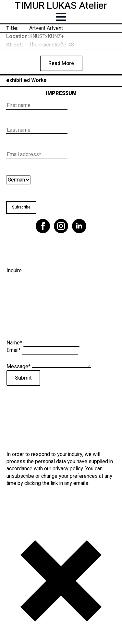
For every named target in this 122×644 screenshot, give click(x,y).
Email (14, 350)
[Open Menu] (61, 17)
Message (19, 366)
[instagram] (61, 226)
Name (15, 343)
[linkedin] (79, 226)
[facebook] (43, 226)
